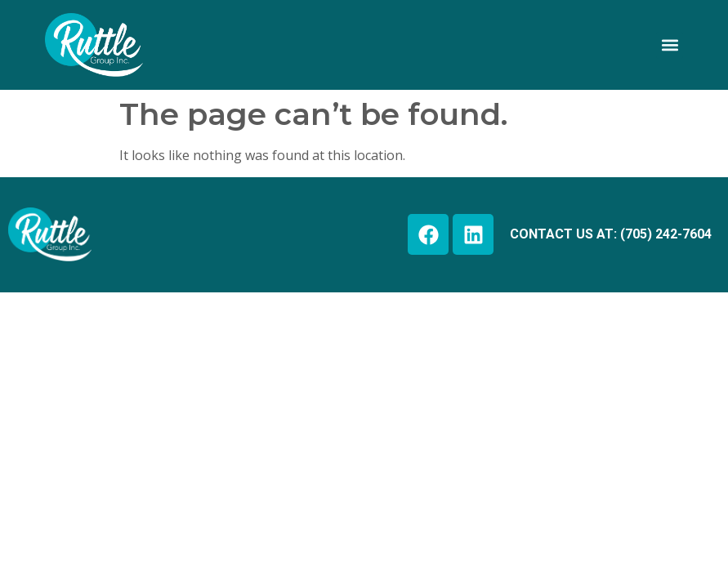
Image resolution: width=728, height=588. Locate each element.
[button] (670, 45)
